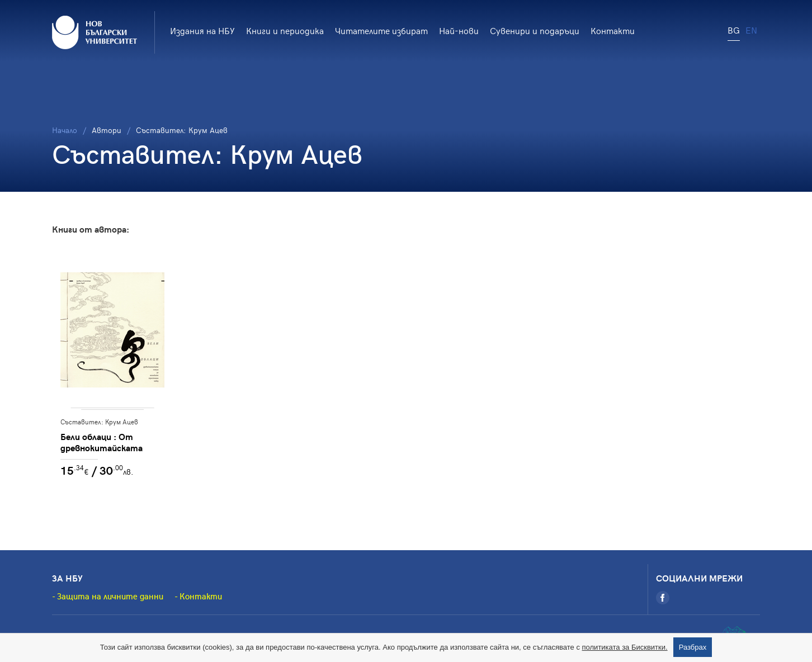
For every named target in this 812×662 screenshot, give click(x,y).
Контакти (613, 30)
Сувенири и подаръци (535, 30)
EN (751, 30)
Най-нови (459, 30)
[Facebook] (663, 598)
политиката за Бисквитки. (625, 647)
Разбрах (693, 647)
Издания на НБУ (202, 30)
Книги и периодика (285, 30)
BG (734, 30)
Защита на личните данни (110, 596)
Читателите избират (381, 30)
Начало (65, 130)
